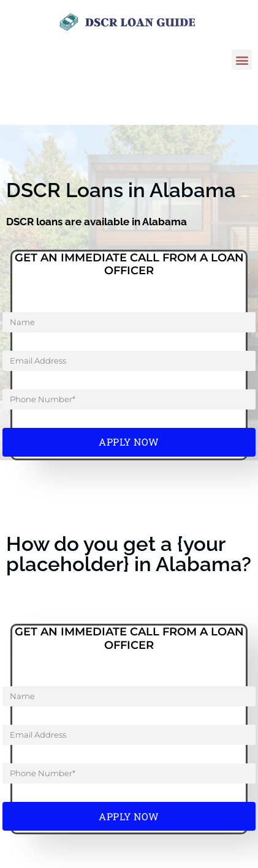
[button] (242, 60)
